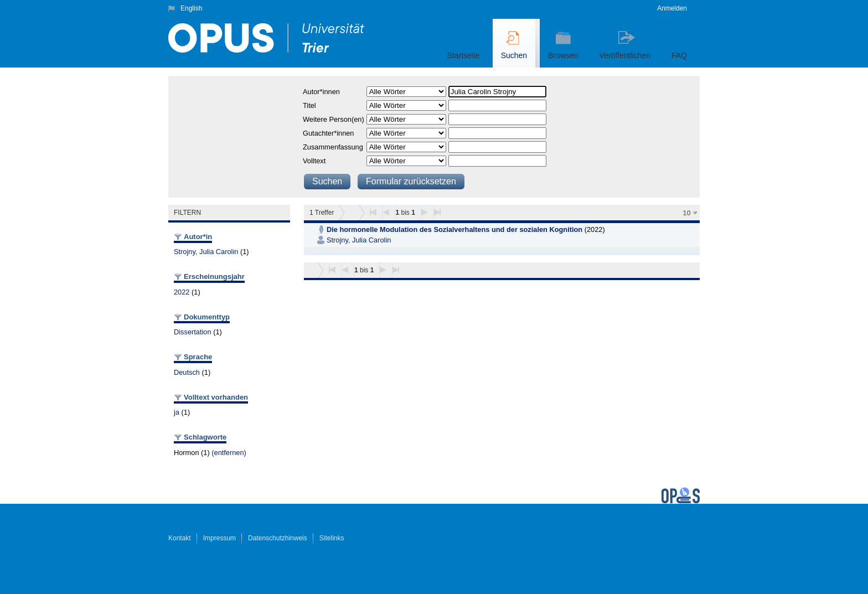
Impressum (219, 538)
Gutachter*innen (328, 133)
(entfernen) (229, 453)
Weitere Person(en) (334, 119)
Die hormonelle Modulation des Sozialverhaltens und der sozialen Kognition (454, 229)
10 (687, 213)
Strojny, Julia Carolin (206, 252)
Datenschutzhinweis (278, 538)
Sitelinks (332, 538)
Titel (309, 105)
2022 (182, 292)
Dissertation (193, 332)
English (191, 8)
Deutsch (187, 372)
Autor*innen (321, 92)
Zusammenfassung (333, 147)
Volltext (314, 161)
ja (177, 412)
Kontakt (180, 538)
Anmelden (672, 8)
